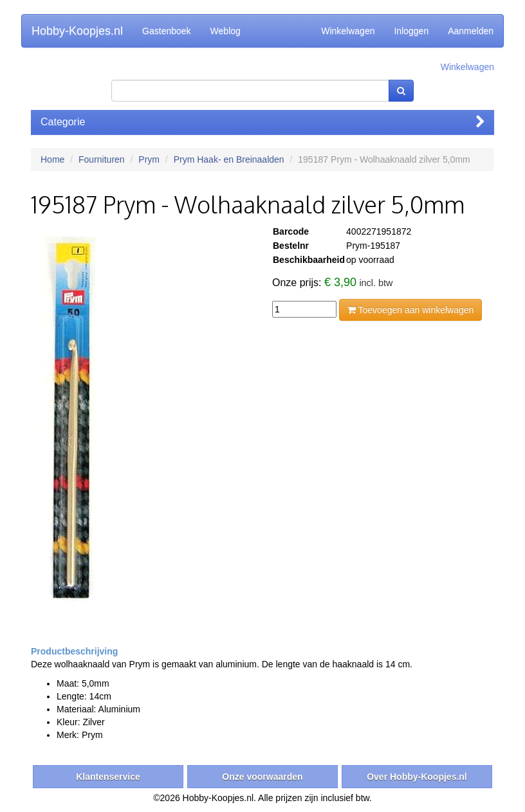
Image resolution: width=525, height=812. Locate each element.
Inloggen (411, 31)
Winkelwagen (348, 31)
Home (52, 159)
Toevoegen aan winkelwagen (410, 310)
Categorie (262, 122)
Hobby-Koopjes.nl (77, 31)
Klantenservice (108, 777)
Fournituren (102, 159)
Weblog (226, 31)
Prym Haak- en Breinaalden (229, 159)
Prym (149, 159)
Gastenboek (167, 31)
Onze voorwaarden (262, 777)
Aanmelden (471, 31)
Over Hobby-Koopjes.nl (417, 777)
